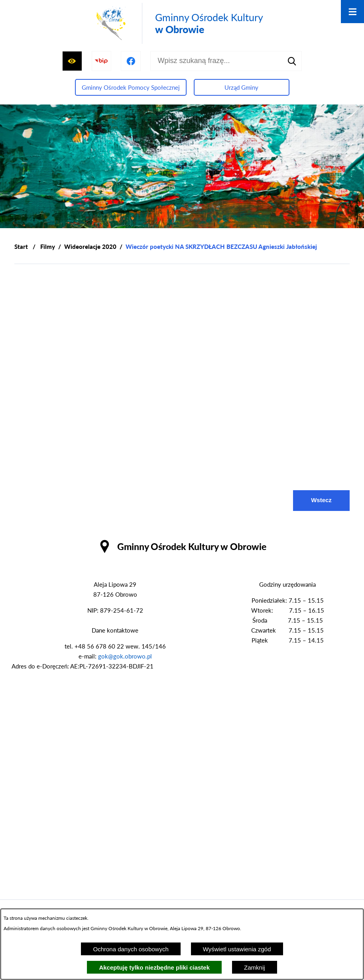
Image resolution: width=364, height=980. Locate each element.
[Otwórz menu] (352, 12)
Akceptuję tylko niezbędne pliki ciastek (154, 967)
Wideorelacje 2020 (90, 246)
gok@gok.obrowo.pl (125, 656)
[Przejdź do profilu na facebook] (131, 61)
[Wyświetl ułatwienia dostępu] (72, 61)
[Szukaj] (292, 61)
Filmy (48, 246)
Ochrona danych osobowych (131, 949)
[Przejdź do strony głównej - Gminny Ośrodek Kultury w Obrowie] (178, 23)
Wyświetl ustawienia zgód (237, 949)
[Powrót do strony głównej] (21, 247)
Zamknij (255, 967)
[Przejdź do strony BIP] (102, 61)
